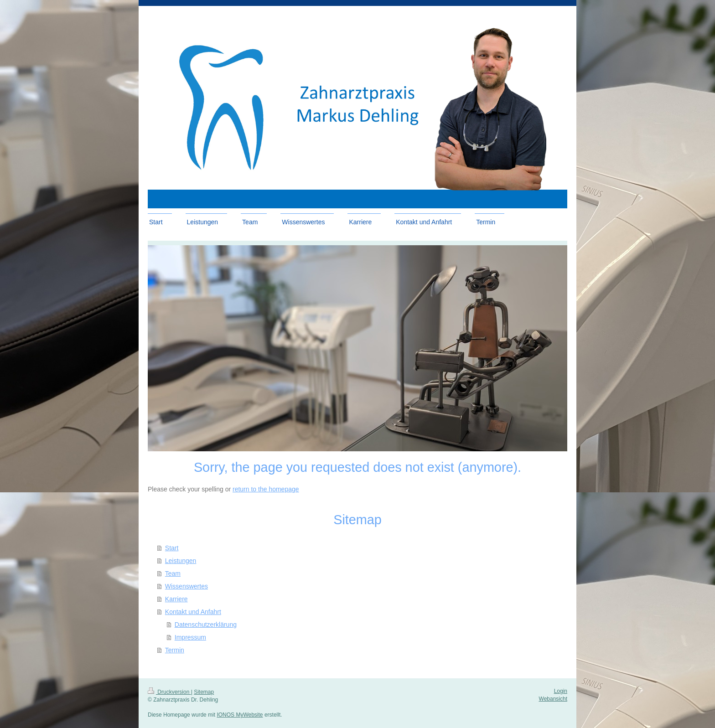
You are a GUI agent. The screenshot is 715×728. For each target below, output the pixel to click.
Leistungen (181, 561)
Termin (175, 650)
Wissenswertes (187, 586)
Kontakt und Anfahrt (193, 612)
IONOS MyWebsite (240, 715)
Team (173, 573)
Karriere (176, 599)
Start (172, 548)
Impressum (190, 637)
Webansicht (553, 699)
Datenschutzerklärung (206, 625)
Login (561, 691)
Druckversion (169, 692)
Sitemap (204, 692)
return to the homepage (266, 489)
